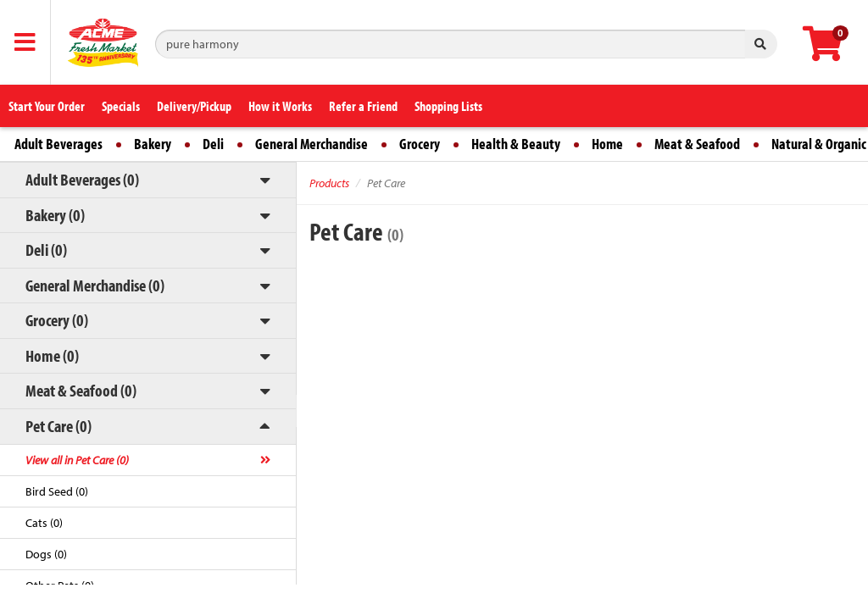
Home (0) (52, 355)
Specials (121, 106)
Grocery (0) (57, 320)
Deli (213, 144)
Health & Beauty (516, 144)
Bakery (153, 144)
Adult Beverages (58, 144)
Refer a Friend (363, 106)
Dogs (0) (46, 554)
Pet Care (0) (58, 426)
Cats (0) (44, 523)
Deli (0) (46, 250)
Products (329, 183)
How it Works (280, 106)
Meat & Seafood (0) (81, 390)
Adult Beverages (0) (82, 179)
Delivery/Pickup (194, 106)
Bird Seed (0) (57, 491)
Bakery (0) (55, 215)
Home (607, 144)
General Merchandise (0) (95, 285)
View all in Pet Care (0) (77, 460)
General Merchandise (312, 144)
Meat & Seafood (697, 144)
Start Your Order (47, 106)
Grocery (420, 144)
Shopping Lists (448, 106)
